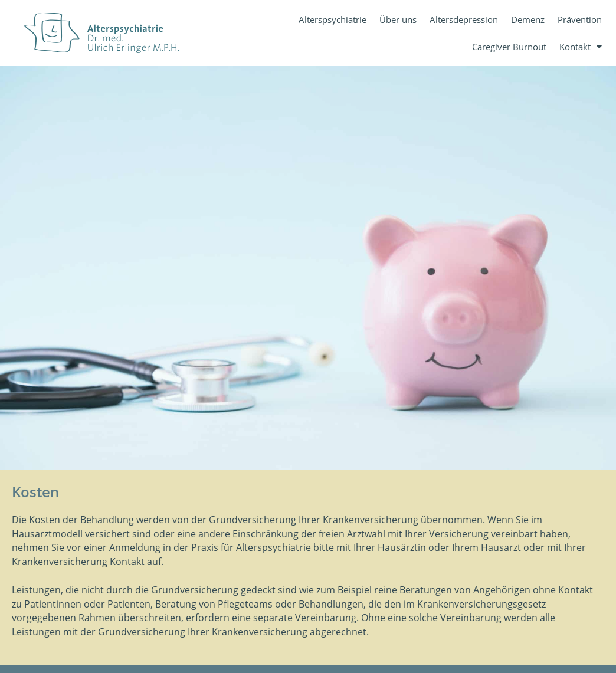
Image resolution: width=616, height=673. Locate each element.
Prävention (580, 19)
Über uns (398, 19)
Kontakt (581, 47)
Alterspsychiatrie (332, 19)
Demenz (528, 19)
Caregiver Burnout (509, 47)
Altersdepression (464, 19)
